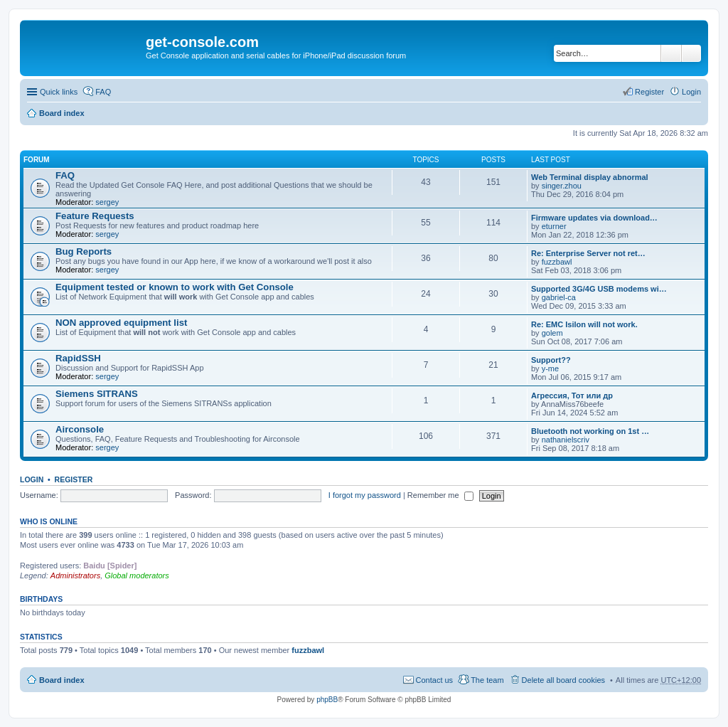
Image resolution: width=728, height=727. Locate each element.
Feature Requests (95, 216)
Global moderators (137, 575)
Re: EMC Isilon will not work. (584, 324)
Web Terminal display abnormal (590, 177)
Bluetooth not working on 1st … (590, 431)
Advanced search (691, 53)
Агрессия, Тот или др (572, 396)
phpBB (327, 700)
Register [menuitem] (649, 92)
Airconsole (80, 429)
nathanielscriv (566, 440)
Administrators (75, 575)
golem (552, 333)
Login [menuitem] (691, 92)
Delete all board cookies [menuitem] (563, 680)
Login (32, 479)
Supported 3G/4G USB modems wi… (599, 289)
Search (671, 53)
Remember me (440, 495)
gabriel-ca (559, 297)
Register (74, 479)
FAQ (65, 175)
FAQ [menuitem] (103, 92)
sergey (107, 202)
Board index (62, 113)
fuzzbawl (557, 262)
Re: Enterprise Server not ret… (588, 253)
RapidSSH (78, 358)
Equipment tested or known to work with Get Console (175, 287)
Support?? (551, 360)
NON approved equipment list (121, 323)
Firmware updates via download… (594, 218)
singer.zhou (562, 186)
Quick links (59, 92)
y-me (550, 368)
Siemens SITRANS (97, 394)
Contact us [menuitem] (435, 680)
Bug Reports (84, 251)
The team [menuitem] (487, 680)
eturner (554, 226)
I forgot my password (365, 495)
